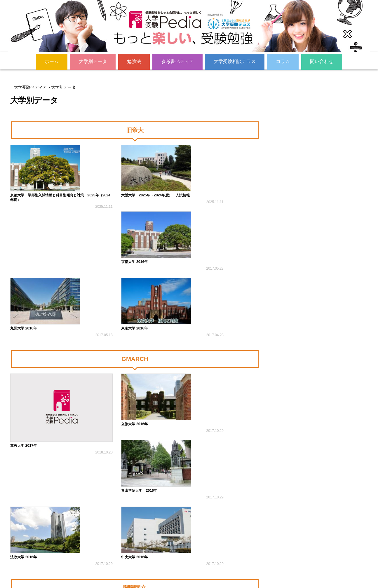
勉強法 (134, 61)
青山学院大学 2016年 (161, 331)
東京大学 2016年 (155, 245)
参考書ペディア (177, 61)
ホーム (52, 61)
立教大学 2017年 (26, 331)
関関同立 (135, 421)
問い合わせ (322, 61)
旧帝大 (135, 132)
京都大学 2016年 (155, 187)
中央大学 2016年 (26, 389)
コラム (283, 61)
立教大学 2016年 (91, 331)
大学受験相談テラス (235, 61)
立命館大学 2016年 (157, 476)
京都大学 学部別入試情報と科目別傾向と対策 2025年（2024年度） (38, 192)
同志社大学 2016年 (222, 476)
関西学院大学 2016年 (31, 476)
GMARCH (135, 276)
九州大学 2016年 (220, 187)
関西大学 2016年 (91, 476)
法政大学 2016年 (220, 331)
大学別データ (93, 61)
